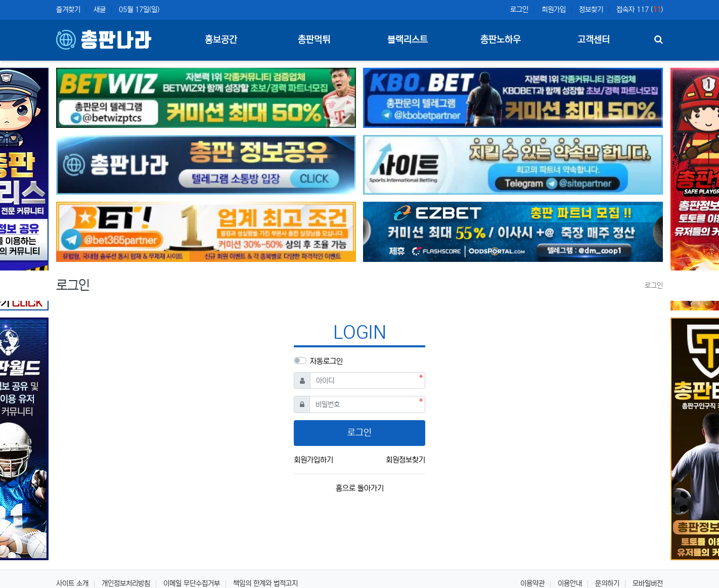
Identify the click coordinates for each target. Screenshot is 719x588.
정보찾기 (591, 10)
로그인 (519, 10)
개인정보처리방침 (126, 583)
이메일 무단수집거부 (192, 583)
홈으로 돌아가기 (360, 488)
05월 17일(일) (139, 10)
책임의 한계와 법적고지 (265, 583)
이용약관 (532, 583)
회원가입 (554, 10)
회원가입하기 (313, 460)
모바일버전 (648, 583)
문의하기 (607, 583)
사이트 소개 (72, 583)
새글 (100, 10)
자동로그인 (326, 361)
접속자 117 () (640, 10)
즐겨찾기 (68, 10)
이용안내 (570, 583)
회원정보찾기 (406, 460)
